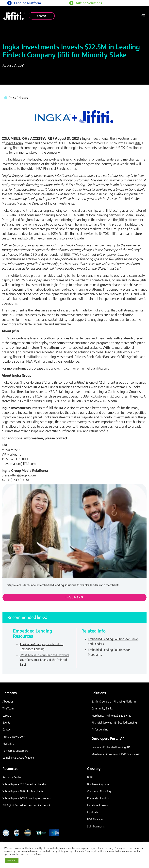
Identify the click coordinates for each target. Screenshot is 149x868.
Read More (36, 854)
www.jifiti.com (61, 368)
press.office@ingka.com (19, 475)
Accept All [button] (12, 860)
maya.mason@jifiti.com (19, 463)
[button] (143, 16)
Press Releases (18, 98)
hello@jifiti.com (97, 368)
